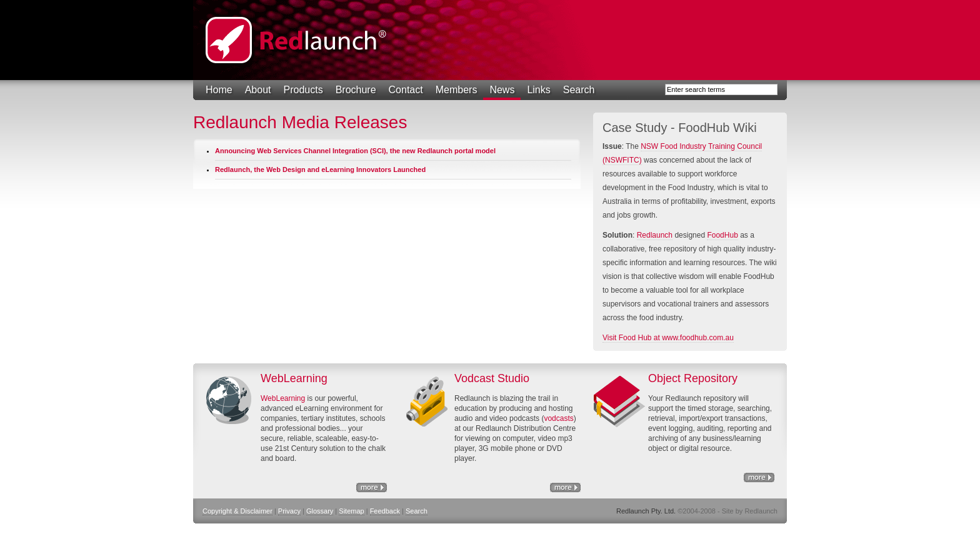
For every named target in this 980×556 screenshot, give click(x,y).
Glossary (320, 511)
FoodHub (722, 235)
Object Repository (759, 478)
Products (303, 90)
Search (579, 90)
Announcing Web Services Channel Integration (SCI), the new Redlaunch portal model (355, 151)
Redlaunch (655, 235)
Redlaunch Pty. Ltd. (296, 40)
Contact (406, 90)
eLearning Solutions (372, 488)
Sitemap (351, 511)
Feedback (385, 511)
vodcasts (558, 418)
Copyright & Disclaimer (237, 511)
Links (538, 90)
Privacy (289, 511)
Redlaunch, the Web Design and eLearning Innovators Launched (320, 169)
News (502, 90)
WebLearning (283, 398)
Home (219, 90)
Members (457, 90)
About (258, 90)
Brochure (356, 90)
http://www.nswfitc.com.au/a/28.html (565, 488)
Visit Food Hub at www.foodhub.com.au (668, 338)
